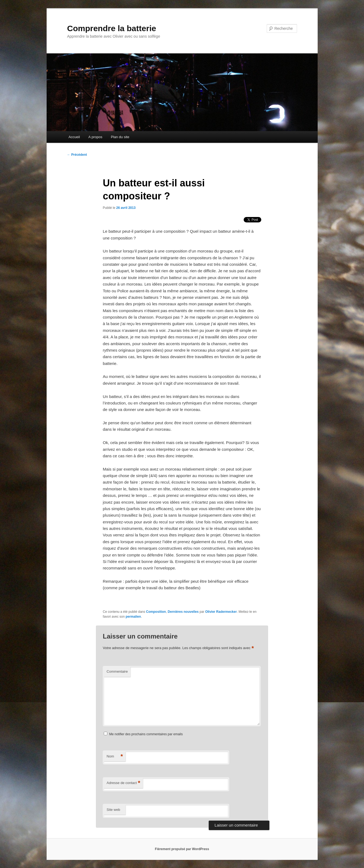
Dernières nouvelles (183, 612)
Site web (113, 810)
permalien (133, 617)
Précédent (77, 155)
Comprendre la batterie (112, 28)
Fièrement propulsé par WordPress (182, 849)
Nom (115, 757)
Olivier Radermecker (221, 612)
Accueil (74, 137)
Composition (156, 612)
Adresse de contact (123, 783)
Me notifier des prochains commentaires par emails (146, 734)
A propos (95, 137)
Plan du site (120, 137)
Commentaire (117, 671)
